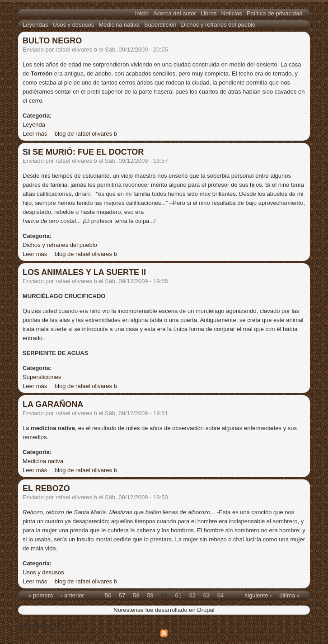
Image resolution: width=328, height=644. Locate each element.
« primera (40, 595)
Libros (209, 13)
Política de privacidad (275, 13)
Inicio (142, 13)
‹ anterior (72, 595)
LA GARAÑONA (53, 404)
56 (108, 595)
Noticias (232, 13)
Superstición (160, 25)
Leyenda (34, 125)
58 (136, 595)
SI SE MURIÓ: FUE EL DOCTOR (83, 152)
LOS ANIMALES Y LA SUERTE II (84, 272)
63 (206, 595)
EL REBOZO (46, 488)
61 (178, 595)
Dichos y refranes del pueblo (218, 25)
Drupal (206, 610)
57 (122, 595)
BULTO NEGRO (52, 41)
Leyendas (35, 25)
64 (220, 595)
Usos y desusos (74, 25)
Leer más (35, 134)
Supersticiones (42, 377)
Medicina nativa (119, 25)
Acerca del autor (175, 13)
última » (290, 595)
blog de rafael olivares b (86, 134)
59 (150, 595)
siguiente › (258, 595)
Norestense (128, 610)
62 (192, 595)
